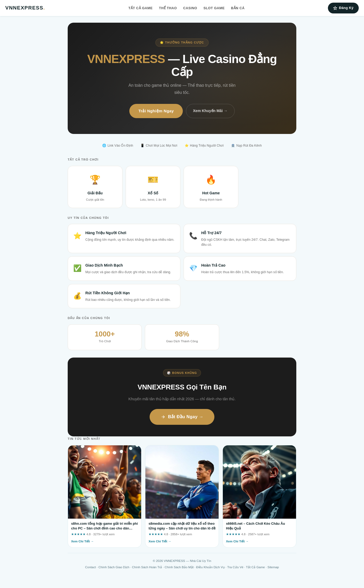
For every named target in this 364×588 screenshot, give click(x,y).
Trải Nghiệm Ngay (156, 111)
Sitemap (273, 567)
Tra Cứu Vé (235, 567)
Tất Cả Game (141, 8)
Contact (90, 567)
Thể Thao (168, 8)
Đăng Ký (343, 8)
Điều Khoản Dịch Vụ (210, 567)
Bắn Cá (238, 8)
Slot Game (214, 8)
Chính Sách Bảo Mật (179, 567)
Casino (190, 8)
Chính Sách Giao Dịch (114, 567)
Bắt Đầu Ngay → (182, 417)
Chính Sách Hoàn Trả (147, 567)
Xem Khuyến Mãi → (210, 111)
